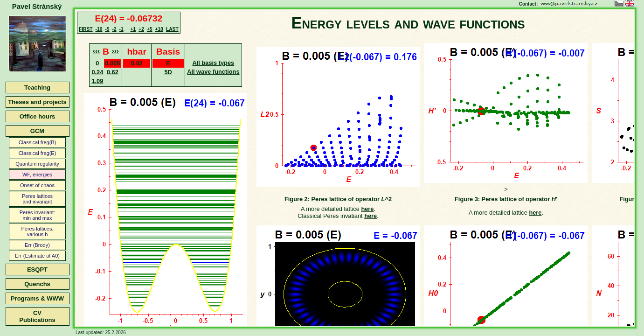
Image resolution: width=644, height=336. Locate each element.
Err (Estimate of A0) (37, 256)
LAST (172, 29)
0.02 (137, 63)
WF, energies (37, 175)
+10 (159, 29)
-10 (99, 29)
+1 (133, 29)
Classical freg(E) (38, 153)
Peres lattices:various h (37, 231)
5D (168, 72)
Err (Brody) (37, 245)
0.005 (112, 63)
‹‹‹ (96, 51)
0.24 (97, 72)
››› (115, 51)
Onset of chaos (37, 185)
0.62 (113, 72)
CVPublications (37, 316)
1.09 (97, 81)
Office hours (38, 116)
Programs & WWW (37, 298)
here (367, 209)
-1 (121, 29)
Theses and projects (37, 102)
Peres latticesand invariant (37, 199)
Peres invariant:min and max (37, 215)
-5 (107, 29)
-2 (114, 29)
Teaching (37, 87)
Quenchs (37, 284)
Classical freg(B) (38, 142)
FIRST (86, 29)
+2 (141, 29)
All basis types (214, 63)
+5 (150, 29)
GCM (37, 131)
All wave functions (213, 72)
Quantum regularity (37, 164)
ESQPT (37, 269)
